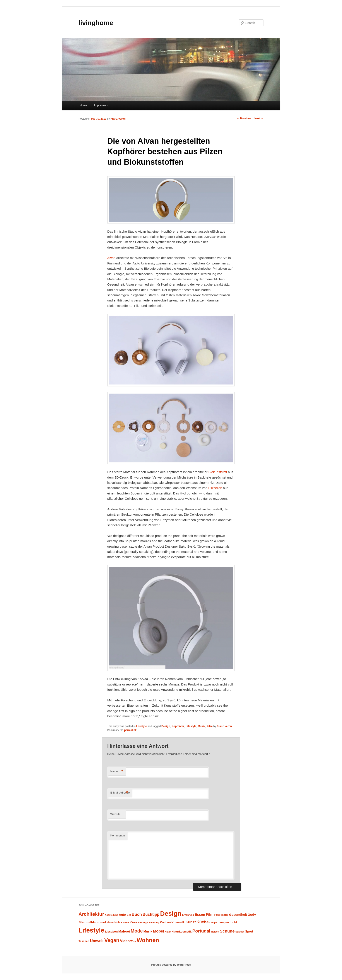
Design (166, 726)
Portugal (201, 931)
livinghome (96, 23)
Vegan (112, 940)
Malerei (124, 931)
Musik (202, 726)
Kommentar (118, 835)
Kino (133, 922)
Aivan (112, 258)
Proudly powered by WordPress (171, 965)
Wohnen (148, 940)
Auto (122, 915)
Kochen (165, 922)
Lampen (223, 922)
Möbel (159, 931)
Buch (137, 914)
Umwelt (97, 941)
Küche (203, 922)
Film (210, 915)
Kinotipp (143, 922)
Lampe (213, 922)
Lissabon (111, 932)
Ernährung (188, 915)
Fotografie (221, 915)
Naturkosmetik (182, 932)
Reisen (215, 932)
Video (125, 941)
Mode (137, 931)
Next (259, 118)
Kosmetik (178, 922)
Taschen (84, 941)
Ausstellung (112, 915)
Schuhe (227, 931)
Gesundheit (238, 915)
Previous (244, 118)
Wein (133, 941)
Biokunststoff (218, 472)
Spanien (240, 932)
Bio (129, 915)
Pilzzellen (216, 488)
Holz (117, 922)
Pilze (209, 726)
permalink (130, 730)
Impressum (101, 105)
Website (115, 814)
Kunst (191, 922)
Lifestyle (142, 726)
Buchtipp (151, 914)
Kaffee (125, 922)
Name (117, 771)
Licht (233, 922)
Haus (110, 922)
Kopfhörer (178, 726)
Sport (249, 931)
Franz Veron (118, 119)
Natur (168, 932)
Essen (200, 914)
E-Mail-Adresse (120, 793)
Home (83, 105)
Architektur (91, 914)
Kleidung (154, 922)
